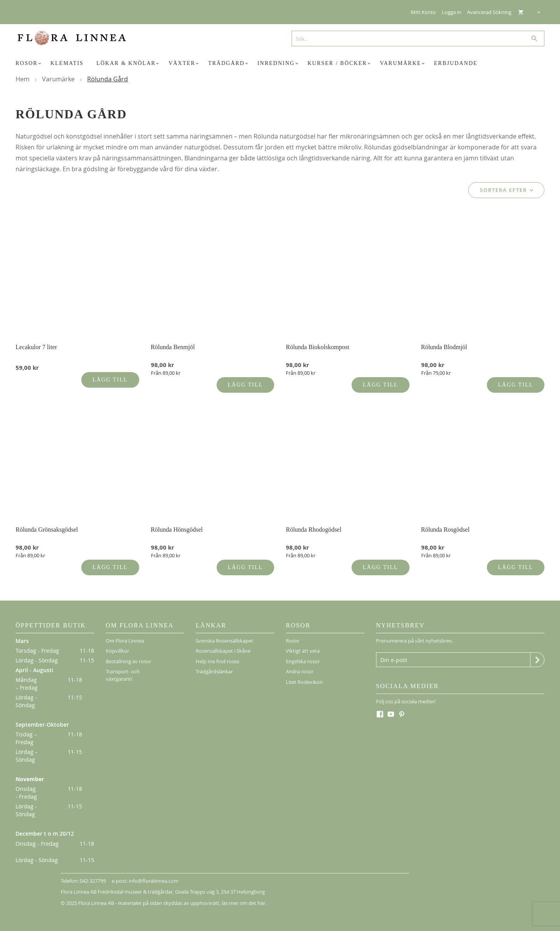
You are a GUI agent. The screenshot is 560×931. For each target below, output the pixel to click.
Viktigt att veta (303, 645)
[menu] (280, 63)
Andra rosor (300, 666)
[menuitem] (30, 63)
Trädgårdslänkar (214, 666)
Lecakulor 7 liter (36, 341)
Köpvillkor (117, 645)
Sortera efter (503, 190)
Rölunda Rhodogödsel (314, 524)
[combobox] (415, 39)
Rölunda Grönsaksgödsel (47, 524)
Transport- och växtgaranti (123, 669)
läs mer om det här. (244, 897)
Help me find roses (217, 655)
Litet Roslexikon (304, 676)
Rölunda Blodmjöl (444, 341)
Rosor (293, 635)
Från (166, 367)
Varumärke (59, 79)
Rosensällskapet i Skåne (223, 645)
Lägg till (110, 374)
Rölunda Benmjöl (173, 341)
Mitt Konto (423, 12)
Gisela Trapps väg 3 (197, 886)
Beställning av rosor (129, 655)
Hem (23, 79)
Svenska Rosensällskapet (224, 635)
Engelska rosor (303, 655)
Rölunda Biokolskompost (318, 341)
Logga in (451, 12)
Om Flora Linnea (125, 635)
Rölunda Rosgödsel (445, 524)
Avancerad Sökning (489, 12)
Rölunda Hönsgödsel (177, 524)
